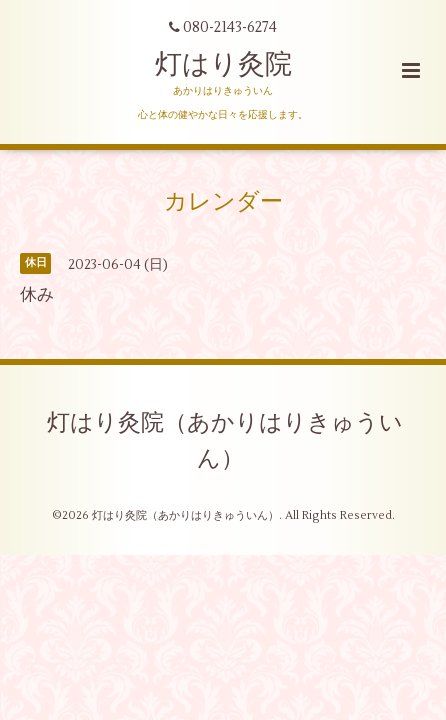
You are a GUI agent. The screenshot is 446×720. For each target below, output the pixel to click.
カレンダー (223, 201)
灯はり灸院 (223, 64)
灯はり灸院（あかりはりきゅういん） (225, 441)
